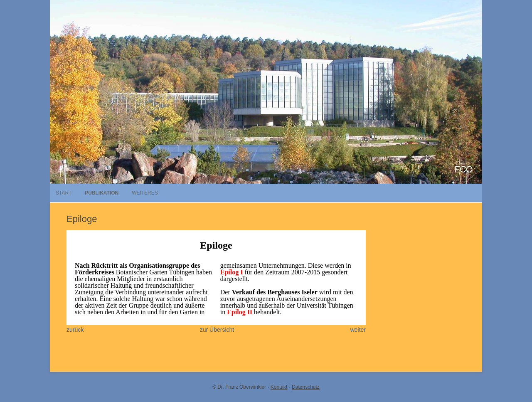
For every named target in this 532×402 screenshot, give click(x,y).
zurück (75, 330)
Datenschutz (306, 387)
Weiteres (145, 193)
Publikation (102, 193)
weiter (358, 330)
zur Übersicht (217, 330)
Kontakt (279, 387)
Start (64, 193)
